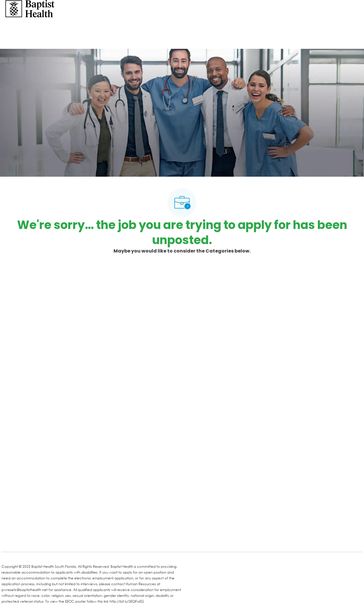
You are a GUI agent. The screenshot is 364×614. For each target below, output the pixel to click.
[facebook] (8, 538)
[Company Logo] (30, 8)
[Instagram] (75, 539)
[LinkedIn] (28, 539)
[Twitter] (51, 539)
